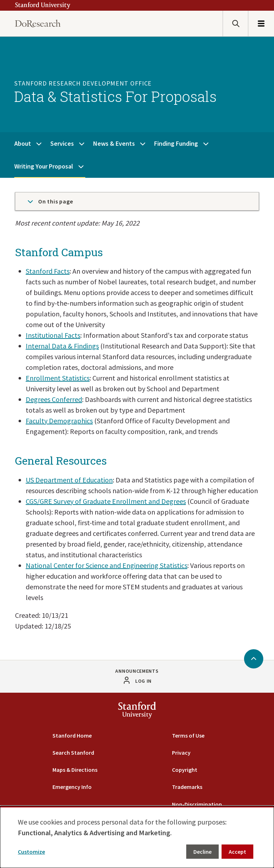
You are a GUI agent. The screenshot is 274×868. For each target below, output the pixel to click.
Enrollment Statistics (58, 378)
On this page (50, 201)
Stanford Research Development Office (83, 83)
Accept (237, 852)
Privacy (181, 753)
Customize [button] (31, 852)
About (23, 143)
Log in (143, 681)
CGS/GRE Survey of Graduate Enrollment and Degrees (106, 501)
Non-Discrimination (197, 804)
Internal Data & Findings (62, 346)
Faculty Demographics (59, 421)
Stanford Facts (48, 271)
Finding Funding (176, 143)
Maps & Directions (75, 770)
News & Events (114, 143)
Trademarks (187, 787)
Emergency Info (72, 787)
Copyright (185, 770)
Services (62, 143)
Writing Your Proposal (44, 166)
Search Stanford (73, 753)
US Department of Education (69, 480)
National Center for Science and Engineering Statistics (106, 565)
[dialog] (137, 837)
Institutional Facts (53, 335)
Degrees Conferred (54, 399)
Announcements (137, 671)
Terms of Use (188, 735)
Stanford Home (72, 735)
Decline (202, 852)
